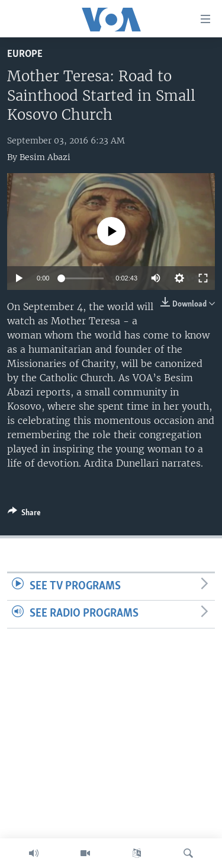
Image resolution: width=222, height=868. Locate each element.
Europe (25, 54)
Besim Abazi (45, 157)
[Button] (24, 515)
